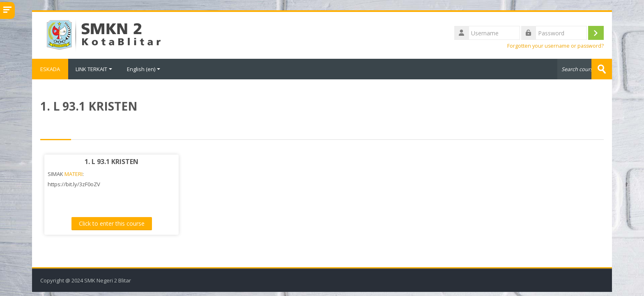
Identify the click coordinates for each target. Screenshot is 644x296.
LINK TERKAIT (94, 69)
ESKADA (50, 69)
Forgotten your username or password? (555, 46)
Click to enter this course (112, 223)
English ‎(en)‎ (144, 69)
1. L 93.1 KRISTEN (112, 162)
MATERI (74, 174)
